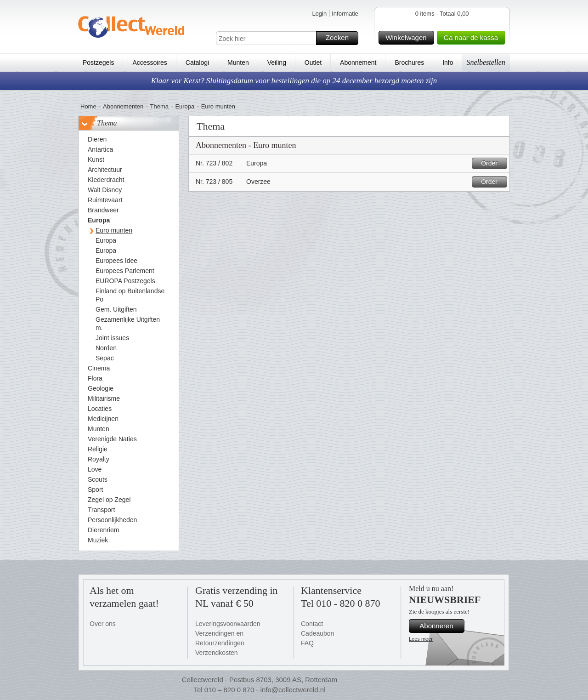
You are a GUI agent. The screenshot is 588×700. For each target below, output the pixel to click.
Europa (185, 106)
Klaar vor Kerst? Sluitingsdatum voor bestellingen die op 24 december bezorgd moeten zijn (294, 81)
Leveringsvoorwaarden (228, 624)
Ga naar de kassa (473, 38)
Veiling (277, 63)
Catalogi (197, 63)
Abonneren (441, 626)
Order (493, 163)
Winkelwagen (408, 38)
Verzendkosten (217, 653)
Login (319, 14)
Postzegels (98, 63)
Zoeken (341, 38)
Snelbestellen (486, 62)
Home (88, 106)
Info (448, 63)
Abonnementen (123, 106)
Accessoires (150, 63)
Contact (312, 624)
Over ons (103, 624)
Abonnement (358, 63)
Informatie (345, 14)
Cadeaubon (317, 633)
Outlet (313, 63)
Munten (238, 63)
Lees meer (421, 639)
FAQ (307, 643)
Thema (159, 106)
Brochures (409, 63)
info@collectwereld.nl (293, 690)
